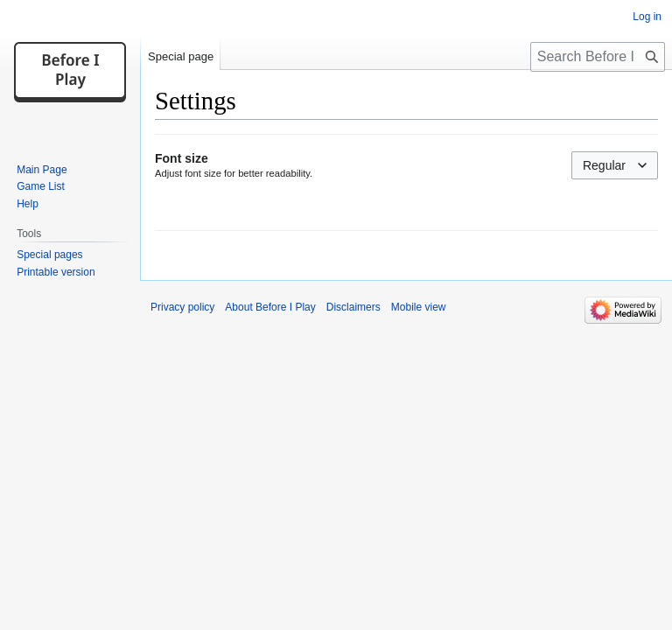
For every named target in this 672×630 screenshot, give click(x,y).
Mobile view (419, 307)
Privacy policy (182, 307)
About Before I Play (270, 307)
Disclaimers (353, 307)
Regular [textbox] (604, 165)
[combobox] (615, 165)
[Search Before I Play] (598, 57)
